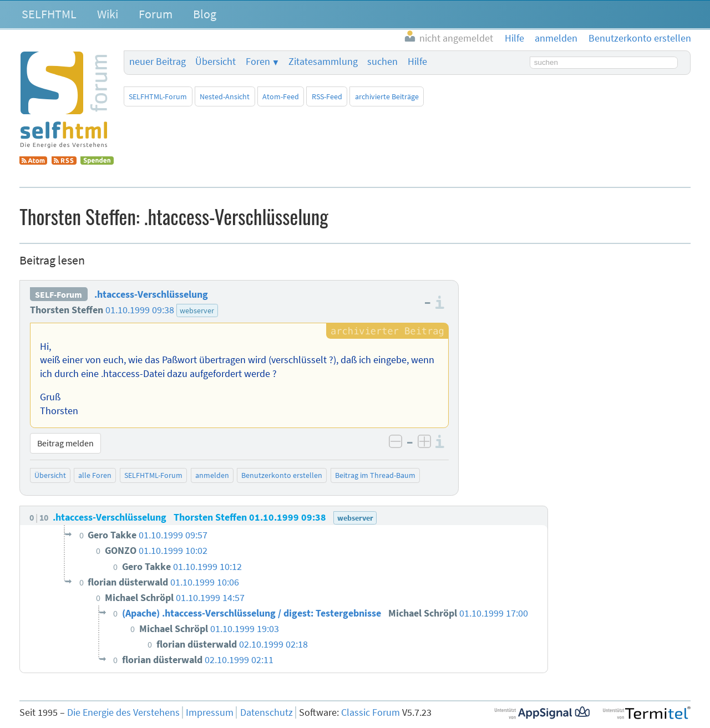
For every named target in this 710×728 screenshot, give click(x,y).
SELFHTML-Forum (158, 96)
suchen (382, 62)
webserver (197, 310)
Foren (258, 62)
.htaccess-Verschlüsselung (151, 294)
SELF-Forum (59, 294)
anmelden (212, 475)
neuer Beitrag (158, 62)
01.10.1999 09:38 (140, 310)
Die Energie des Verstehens (123, 712)
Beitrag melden (65, 443)
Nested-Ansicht (225, 96)
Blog (205, 14)
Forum (156, 14)
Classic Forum (371, 712)
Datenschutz (267, 712)
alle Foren (95, 475)
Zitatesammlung (323, 62)
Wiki (108, 14)
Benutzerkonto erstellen (282, 475)
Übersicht (215, 62)
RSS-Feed (327, 96)
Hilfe (417, 62)
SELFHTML (49, 14)
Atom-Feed (281, 96)
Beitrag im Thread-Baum (375, 475)
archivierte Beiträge (387, 96)
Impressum (210, 712)
